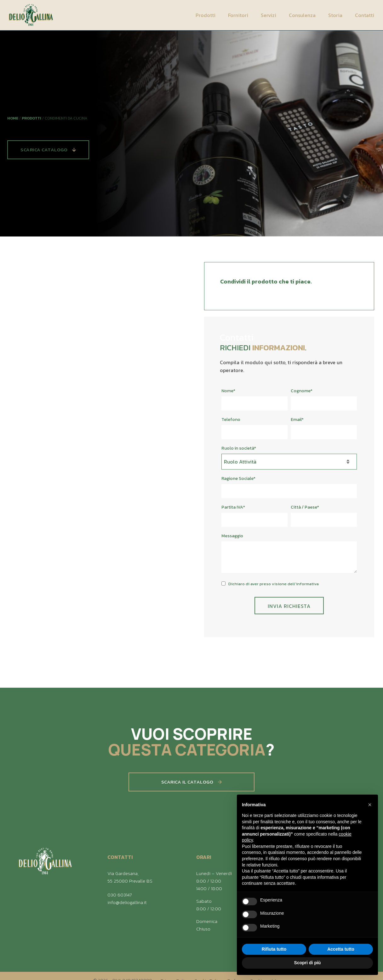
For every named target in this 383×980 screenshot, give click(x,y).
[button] (370, 805)
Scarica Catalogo (48, 150)
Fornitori (238, 15)
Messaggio (232, 540)
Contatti (365, 15)
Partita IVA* (233, 511)
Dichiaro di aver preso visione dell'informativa (274, 588)
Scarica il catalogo (192, 786)
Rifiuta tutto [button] (274, 949)
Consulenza (302, 15)
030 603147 (120, 895)
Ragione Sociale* (238, 482)
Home (13, 118)
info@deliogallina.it (127, 902)
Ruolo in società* (239, 452)
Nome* (228, 395)
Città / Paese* (305, 511)
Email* (297, 423)
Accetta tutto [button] (341, 949)
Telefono (231, 423)
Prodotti (206, 15)
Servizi (269, 15)
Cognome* (302, 395)
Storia (335, 15)
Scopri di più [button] (308, 963)
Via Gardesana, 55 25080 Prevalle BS (130, 877)
